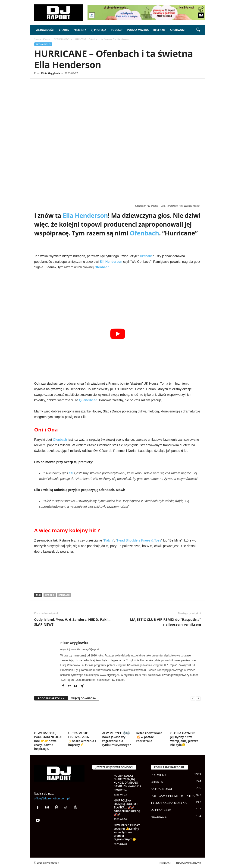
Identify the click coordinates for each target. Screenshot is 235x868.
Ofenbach (144, 233)
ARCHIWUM (177, 30)
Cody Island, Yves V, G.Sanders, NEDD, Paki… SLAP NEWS (72, 622)
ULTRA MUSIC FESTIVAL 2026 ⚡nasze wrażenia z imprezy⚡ (82, 739)
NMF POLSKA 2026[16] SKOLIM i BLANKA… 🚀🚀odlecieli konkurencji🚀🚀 (128, 807)
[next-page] (198, 699)
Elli (71, 473)
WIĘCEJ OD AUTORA (84, 698)
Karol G (50, 595)
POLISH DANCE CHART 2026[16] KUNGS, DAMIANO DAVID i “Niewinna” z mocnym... (128, 783)
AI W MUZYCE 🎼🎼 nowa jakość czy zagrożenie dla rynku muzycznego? (117, 739)
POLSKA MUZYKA (138, 30)
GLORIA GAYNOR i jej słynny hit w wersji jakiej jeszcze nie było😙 (184, 739)
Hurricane (146, 256)
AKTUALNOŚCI (45, 30)
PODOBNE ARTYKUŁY (51, 698)
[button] (198, 30)
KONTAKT (165, 863)
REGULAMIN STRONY (189, 863)
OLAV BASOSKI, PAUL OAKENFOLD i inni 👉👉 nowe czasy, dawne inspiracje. (48, 741)
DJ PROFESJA (99, 30)
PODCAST (117, 30)
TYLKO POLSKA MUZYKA (169, 803)
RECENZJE (159, 30)
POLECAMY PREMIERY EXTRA (173, 796)
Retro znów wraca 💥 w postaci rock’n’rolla (149, 737)
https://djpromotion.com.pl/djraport (80, 649)
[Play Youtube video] (118, 334)
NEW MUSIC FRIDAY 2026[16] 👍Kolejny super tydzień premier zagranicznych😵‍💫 (127, 832)
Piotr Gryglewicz (52, 73)
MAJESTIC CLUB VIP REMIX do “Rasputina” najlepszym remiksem (166, 622)
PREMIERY (80, 30)
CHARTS (64, 30)
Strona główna (42, 39)
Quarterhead (88, 400)
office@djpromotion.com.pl (52, 798)
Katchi (108, 540)
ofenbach (64, 595)
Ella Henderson (85, 215)
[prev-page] (193, 699)
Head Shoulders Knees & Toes (139, 540)
